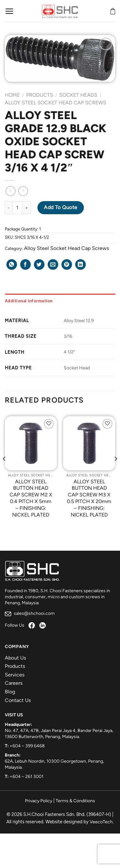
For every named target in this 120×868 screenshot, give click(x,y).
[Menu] (9, 11)
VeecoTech (101, 822)
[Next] (116, 472)
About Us (15, 658)
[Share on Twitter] (39, 264)
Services (15, 675)
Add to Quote (61, 207)
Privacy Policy (39, 801)
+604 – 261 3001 (27, 777)
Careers (14, 683)
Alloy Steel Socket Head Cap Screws (56, 103)
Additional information (29, 301)
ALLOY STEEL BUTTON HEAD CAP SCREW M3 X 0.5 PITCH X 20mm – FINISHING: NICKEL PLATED (89, 498)
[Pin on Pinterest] (67, 264)
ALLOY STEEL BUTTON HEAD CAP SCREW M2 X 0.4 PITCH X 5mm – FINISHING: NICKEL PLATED (31, 498)
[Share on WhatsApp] (12, 264)
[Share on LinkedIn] (80, 264)
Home (12, 95)
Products (40, 95)
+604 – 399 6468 (27, 746)
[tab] (60, 301)
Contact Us (18, 700)
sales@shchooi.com (30, 613)
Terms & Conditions (75, 801)
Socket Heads (78, 95)
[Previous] (4, 472)
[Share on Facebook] (25, 264)
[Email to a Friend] (53, 264)
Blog (10, 692)
